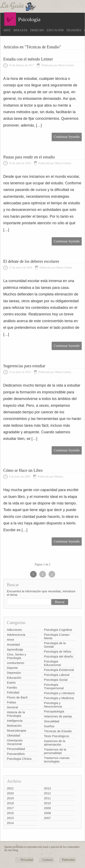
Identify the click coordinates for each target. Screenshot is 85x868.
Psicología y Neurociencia (53, 705)
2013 (47, 788)
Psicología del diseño (58, 656)
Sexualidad (51, 721)
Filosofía (74, 30)
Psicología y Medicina (59, 698)
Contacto (48, 860)
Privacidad (27, 860)
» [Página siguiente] (52, 574)
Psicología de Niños (58, 651)
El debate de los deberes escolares (31, 261)
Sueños (49, 726)
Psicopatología (54, 711)
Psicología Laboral (56, 675)
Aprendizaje (15, 649)
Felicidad (13, 692)
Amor (10, 640)
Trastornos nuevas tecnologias (57, 760)
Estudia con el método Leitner (28, 59)
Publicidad (68, 860)
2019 (10, 798)
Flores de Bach (17, 697)
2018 (10, 803)
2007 (47, 818)
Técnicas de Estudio (58, 731)
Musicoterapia (16, 730)
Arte (7, 30)
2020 (10, 793)
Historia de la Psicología (16, 714)
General (12, 707)
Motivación (14, 726)
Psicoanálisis (16, 754)
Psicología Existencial (59, 670)
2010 (47, 803)
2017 (10, 808)
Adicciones (14, 630)
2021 (10, 788)
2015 (10, 818)
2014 (10, 823)
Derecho (37, 30)
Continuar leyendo (67, 137)
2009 (47, 808)
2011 (47, 798)
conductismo (15, 663)
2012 (47, 793)
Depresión (14, 673)
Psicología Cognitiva (58, 630)
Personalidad (16, 749)
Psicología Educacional (52, 663)
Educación (55, 30)
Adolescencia (16, 635)
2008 (47, 813)
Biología (21, 30)
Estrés (11, 683)
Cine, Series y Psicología (16, 656)
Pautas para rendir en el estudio (29, 157)
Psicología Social (56, 680)
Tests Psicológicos (56, 736)
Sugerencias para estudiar (24, 366)
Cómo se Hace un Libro (23, 470)
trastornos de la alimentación (54, 743)
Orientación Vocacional (15, 742)
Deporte (12, 668)
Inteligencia (15, 721)
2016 (10, 813)
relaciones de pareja (58, 716)
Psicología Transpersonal (54, 686)
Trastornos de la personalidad (55, 751)
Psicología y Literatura (59, 693)
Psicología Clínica (19, 759)
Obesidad (13, 735)
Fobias (11, 702)
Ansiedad (13, 644)
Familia (12, 687)
